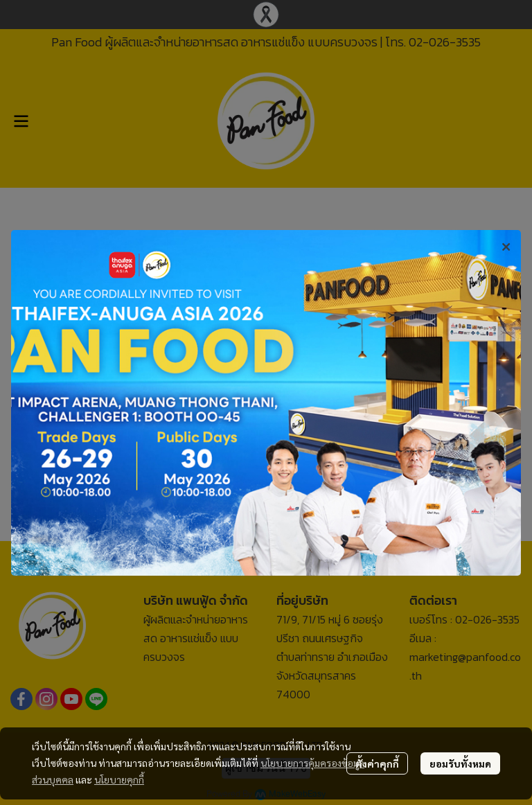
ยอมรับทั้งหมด (460, 763)
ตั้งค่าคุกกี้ (377, 763)
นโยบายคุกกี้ (119, 779)
